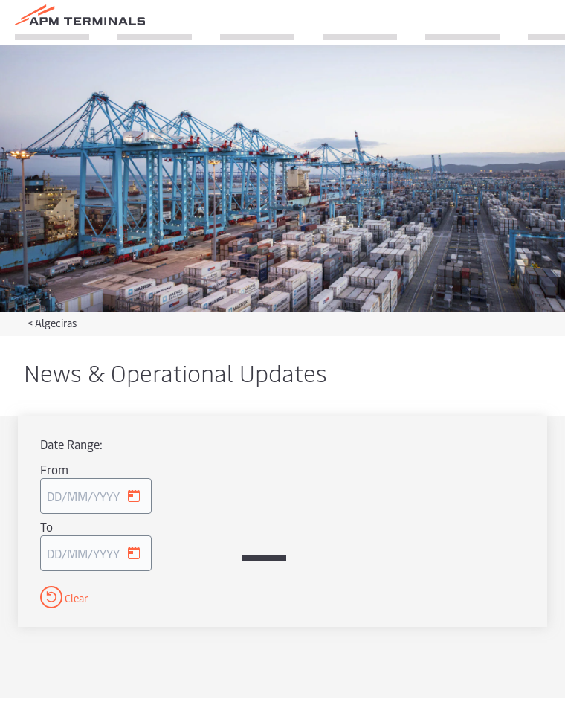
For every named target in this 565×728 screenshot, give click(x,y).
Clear (64, 597)
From (54, 469)
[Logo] (80, 15)
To (46, 526)
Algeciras (56, 323)
